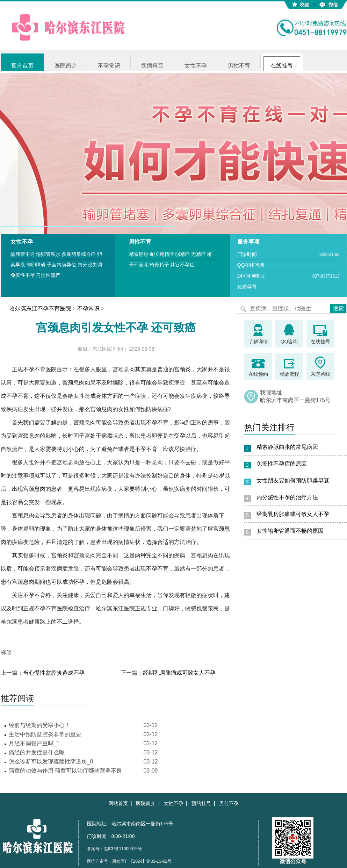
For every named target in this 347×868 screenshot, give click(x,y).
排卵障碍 (36, 265)
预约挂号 (201, 803)
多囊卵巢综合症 (79, 254)
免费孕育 (247, 287)
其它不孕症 (182, 265)
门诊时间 (247, 254)
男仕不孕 (229, 803)
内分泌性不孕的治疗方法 (287, 497)
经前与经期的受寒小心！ (39, 725)
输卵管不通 (23, 254)
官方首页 (22, 66)
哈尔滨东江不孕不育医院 (40, 309)
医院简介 (66, 66)
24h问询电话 (251, 276)
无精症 (198, 254)
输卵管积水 (48, 254)
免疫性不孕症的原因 (282, 464)
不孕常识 (109, 66)
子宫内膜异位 (62, 265)
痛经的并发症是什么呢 (37, 752)
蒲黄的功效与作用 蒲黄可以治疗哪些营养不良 (65, 771)
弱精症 (182, 254)
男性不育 (239, 66)
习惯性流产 (48, 275)
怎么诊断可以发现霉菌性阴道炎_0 (51, 762)
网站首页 (118, 803)
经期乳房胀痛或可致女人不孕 (179, 673)
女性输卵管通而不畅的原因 (290, 531)
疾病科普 (152, 66)
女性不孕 (196, 66)
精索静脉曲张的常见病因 (287, 447)
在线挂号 (282, 66)
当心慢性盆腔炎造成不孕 (54, 673)
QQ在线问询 (251, 265)
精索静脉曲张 (144, 254)
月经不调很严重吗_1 (34, 743)
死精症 (167, 254)
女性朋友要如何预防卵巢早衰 (293, 480)
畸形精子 (159, 265)
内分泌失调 (90, 265)
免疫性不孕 (23, 275)
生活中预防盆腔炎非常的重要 (45, 734)
